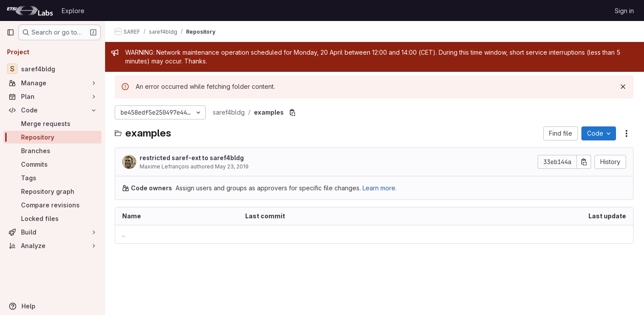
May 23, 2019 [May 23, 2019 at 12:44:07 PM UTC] (233, 166)
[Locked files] (53, 219)
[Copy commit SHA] (584, 162)
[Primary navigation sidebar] (11, 32)
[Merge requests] (53, 124)
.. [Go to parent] (124, 234)
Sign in (624, 11)
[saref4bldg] (53, 69)
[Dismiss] (623, 87)
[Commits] (53, 164)
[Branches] (53, 151)
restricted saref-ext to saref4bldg (193, 158)
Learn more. (380, 188)
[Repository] (53, 137)
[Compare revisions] (53, 205)
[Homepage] (30, 10)
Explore (73, 11)
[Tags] (53, 178)
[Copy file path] (293, 112)
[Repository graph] (53, 191)
